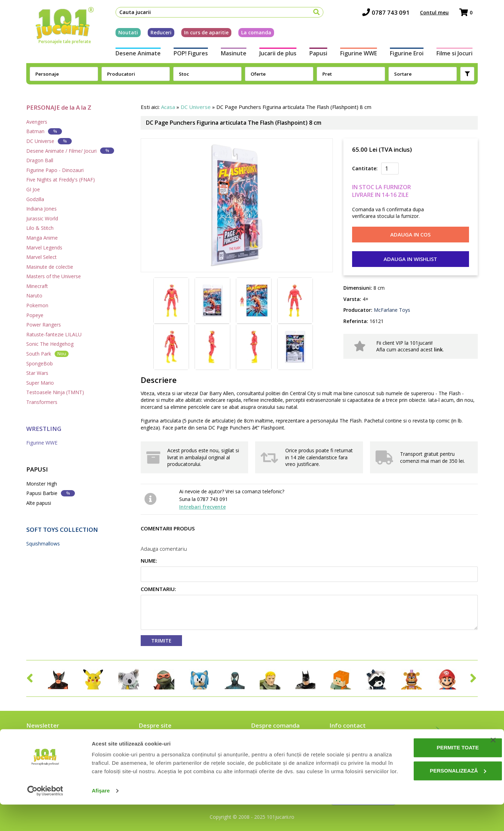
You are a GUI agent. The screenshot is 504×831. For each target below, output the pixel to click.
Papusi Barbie (51, 493)
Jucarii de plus (277, 55)
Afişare (101, 817)
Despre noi (152, 742)
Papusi (319, 55)
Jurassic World (42, 218)
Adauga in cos (410, 234)
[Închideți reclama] (493, 758)
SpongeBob (40, 363)
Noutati (123, 35)
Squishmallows (43, 544)
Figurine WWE (361, 55)
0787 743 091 (391, 14)
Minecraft (37, 286)
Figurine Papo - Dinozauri (55, 170)
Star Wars (37, 373)
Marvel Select (41, 257)
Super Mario (40, 383)
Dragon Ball (40, 160)
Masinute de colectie (50, 267)
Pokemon (37, 305)
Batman (44, 131)
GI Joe (33, 189)
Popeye (35, 315)
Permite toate (433, 766)
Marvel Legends (44, 248)
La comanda (251, 35)
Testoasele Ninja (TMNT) (55, 392)
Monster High (42, 484)
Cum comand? (268, 742)
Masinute (232, 55)
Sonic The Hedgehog (50, 344)
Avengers (37, 122)
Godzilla (35, 199)
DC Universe (49, 141)
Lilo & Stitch (40, 228)
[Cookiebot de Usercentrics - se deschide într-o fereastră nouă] (45, 817)
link (438, 349)
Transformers (42, 402)
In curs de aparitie (201, 35)
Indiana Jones (41, 209)
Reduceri (156, 35)
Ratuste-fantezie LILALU (54, 334)
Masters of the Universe (54, 276)
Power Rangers (44, 325)
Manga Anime (42, 238)
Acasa (168, 107)
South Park (47, 354)
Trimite (161, 641)
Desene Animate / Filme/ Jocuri (70, 150)
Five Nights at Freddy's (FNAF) (61, 180)
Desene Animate (133, 55)
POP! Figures (187, 55)
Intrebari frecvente (202, 507)
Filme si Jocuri (460, 55)
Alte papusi (39, 503)
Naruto (34, 296)
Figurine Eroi (411, 55)
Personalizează (433, 788)
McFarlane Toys (391, 310)
